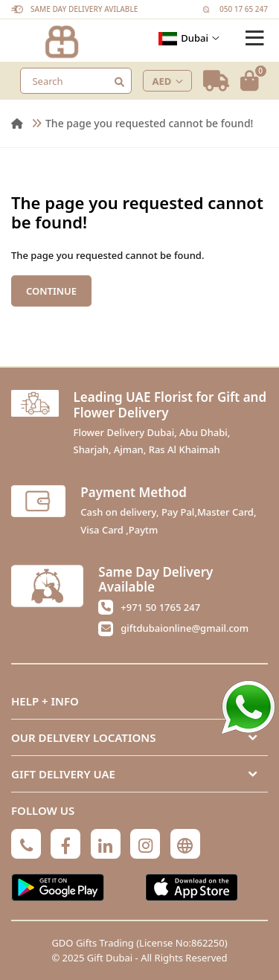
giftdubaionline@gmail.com (185, 628)
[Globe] (185, 844)
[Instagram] (145, 844)
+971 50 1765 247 (160, 607)
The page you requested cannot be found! (149, 123)
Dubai (189, 38)
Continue (51, 291)
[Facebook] (65, 844)
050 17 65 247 (244, 9)
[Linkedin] (106, 844)
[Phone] (26, 844)
